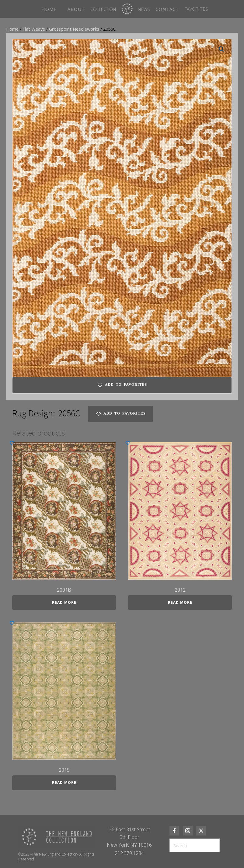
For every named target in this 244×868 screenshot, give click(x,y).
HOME (49, 9)
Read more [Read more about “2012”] (180, 602)
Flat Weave (34, 29)
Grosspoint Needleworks (74, 29)
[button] (221, 49)
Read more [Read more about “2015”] (64, 783)
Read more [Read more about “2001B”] (64, 602)
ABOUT (76, 9)
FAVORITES (196, 9)
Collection (103, 9)
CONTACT (167, 9)
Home (12, 29)
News (144, 9)
